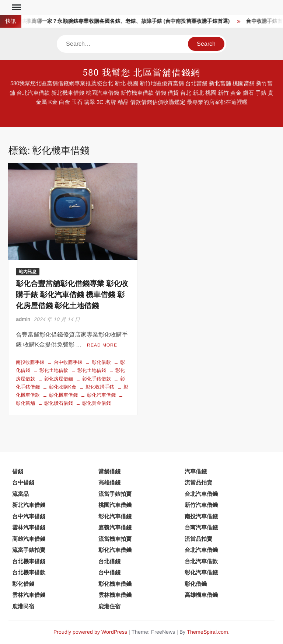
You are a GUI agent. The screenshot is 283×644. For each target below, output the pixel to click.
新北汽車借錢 (29, 505)
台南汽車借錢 (201, 527)
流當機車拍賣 (115, 539)
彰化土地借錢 (92, 370)
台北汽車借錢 (201, 494)
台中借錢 (23, 482)
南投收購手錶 (30, 362)
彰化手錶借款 (97, 379)
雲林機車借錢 (115, 595)
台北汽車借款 (201, 561)
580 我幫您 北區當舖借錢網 (141, 73)
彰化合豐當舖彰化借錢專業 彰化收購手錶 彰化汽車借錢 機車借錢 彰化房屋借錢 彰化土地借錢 (72, 295)
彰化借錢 (23, 584)
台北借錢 (109, 561)
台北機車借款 (29, 572)
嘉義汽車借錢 (115, 527)
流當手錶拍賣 (115, 494)
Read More (102, 345)
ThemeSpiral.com (207, 632)
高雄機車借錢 (201, 595)
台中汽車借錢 (29, 516)
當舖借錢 (109, 471)
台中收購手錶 (68, 362)
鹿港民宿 (23, 606)
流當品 (20, 494)
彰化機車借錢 (63, 395)
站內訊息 (28, 272)
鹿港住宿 (109, 606)
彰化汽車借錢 (101, 395)
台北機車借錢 (29, 561)
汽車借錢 (196, 471)
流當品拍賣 (198, 482)
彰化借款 (101, 362)
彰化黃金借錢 (97, 403)
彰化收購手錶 (100, 387)
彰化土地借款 (54, 370)
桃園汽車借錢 (115, 505)
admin (23, 319)
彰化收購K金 (63, 387)
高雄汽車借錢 (29, 539)
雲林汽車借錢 (29, 527)
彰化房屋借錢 (59, 379)
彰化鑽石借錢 (59, 403)
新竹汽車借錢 (201, 505)
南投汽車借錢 (201, 516)
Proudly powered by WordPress (90, 632)
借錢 (18, 471)
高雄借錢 (109, 482)
